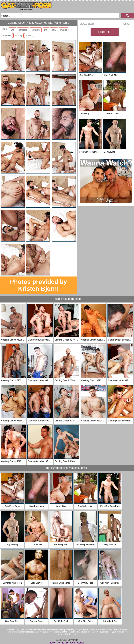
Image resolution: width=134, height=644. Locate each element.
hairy (54, 30)
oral (46, 30)
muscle (64, 30)
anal (12, 30)
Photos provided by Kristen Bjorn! (38, 285)
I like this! (105, 32)
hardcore (36, 30)
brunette (7, 35)
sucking (30, 35)
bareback (23, 30)
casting (18, 35)
